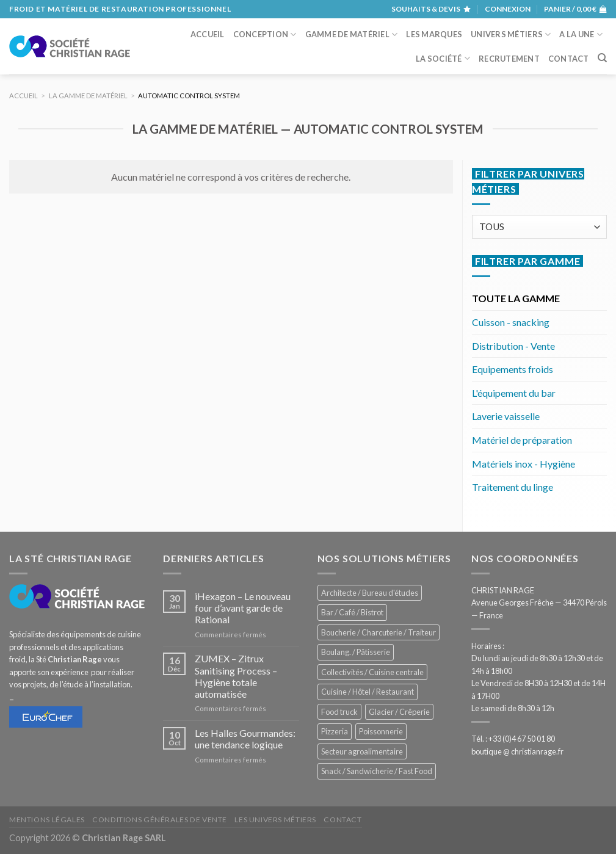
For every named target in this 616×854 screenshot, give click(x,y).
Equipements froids (513, 369)
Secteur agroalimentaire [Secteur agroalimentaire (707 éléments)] (362, 751)
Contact (569, 59)
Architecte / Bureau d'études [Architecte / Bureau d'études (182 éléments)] (370, 593)
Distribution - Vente (513, 346)
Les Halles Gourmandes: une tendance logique (245, 739)
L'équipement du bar (514, 393)
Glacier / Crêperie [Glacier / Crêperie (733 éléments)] (399, 712)
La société (443, 58)
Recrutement (509, 59)
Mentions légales (47, 820)
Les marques (434, 34)
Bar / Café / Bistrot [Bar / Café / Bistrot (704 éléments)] (352, 612)
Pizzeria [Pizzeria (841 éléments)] (335, 731)
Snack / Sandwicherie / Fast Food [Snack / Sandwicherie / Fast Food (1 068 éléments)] (377, 771)
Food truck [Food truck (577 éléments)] (339, 712)
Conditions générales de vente (160, 820)
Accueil (208, 34)
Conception (265, 34)
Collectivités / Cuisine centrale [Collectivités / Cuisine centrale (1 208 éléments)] (372, 672)
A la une (581, 34)
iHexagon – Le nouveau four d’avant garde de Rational (243, 608)
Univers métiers (511, 34)
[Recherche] (602, 58)
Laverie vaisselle (506, 416)
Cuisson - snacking (511, 322)
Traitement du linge (513, 487)
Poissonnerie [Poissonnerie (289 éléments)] (381, 731)
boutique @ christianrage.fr (517, 751)
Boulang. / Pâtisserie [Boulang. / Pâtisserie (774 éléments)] (356, 652)
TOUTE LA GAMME (516, 298)
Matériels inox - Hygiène (524, 464)
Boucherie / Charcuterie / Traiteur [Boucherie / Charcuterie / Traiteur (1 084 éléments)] (379, 632)
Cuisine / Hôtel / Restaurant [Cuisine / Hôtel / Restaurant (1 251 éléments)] (368, 692)
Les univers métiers (275, 820)
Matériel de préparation (522, 440)
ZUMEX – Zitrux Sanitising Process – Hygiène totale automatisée (236, 676)
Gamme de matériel (352, 34)
